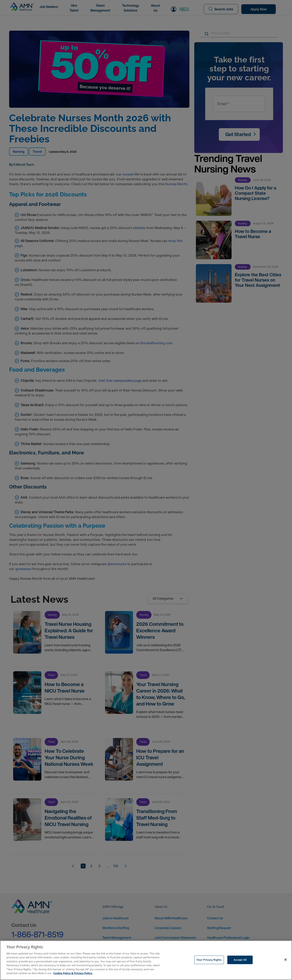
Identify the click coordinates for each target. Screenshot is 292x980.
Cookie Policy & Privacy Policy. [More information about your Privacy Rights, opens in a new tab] (73, 973)
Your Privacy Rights (209, 960)
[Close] (286, 960)
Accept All (240, 960)
